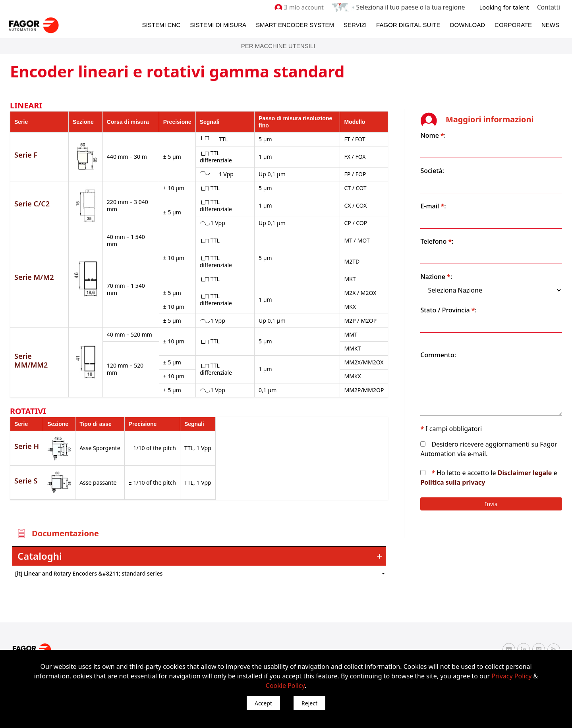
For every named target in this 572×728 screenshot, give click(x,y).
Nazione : (451, 267)
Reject (309, 703)
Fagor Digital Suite (408, 24)
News (550, 24)
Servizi (355, 24)
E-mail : (448, 196)
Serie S (26, 473)
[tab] (207, 549)
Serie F (26, 154)
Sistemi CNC (161, 24)
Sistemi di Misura (218, 24)
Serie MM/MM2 (31, 353)
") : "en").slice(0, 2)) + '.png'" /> (359, 566)
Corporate (513, 24)
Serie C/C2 (32, 203)
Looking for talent (505, 7)
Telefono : (452, 232)
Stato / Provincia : (463, 300)
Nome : (448, 126)
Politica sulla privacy (494, 473)
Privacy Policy (511, 676)
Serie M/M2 (34, 273)
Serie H (27, 439)
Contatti (549, 7)
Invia (499, 494)
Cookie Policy (285, 686)
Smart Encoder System (295, 24)
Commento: (453, 345)
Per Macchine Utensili (278, 45)
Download (468, 24)
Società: (447, 161)
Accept (263, 703)
